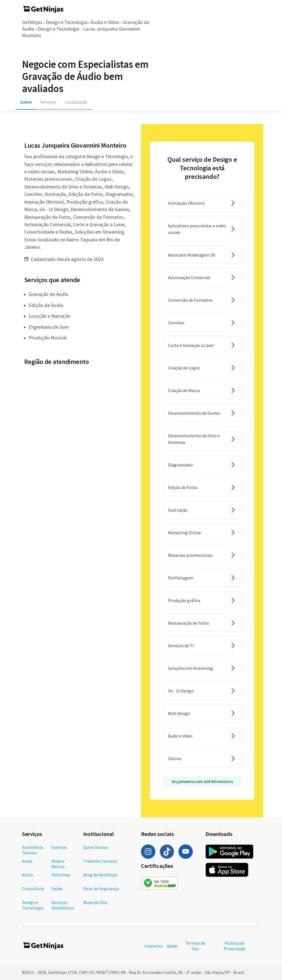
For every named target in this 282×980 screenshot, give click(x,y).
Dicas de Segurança (101, 889)
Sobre (26, 102)
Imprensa (153, 946)
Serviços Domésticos (63, 905)
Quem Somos (96, 847)
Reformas (61, 875)
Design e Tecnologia (67, 22)
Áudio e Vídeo (105, 22)
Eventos (59, 847)
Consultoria (33, 889)
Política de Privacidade (235, 946)
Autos (28, 875)
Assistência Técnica (33, 850)
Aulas (27, 861)
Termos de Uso (195, 946)
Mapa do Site (95, 902)
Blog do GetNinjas (100, 875)
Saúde (57, 889)
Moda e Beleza (58, 864)
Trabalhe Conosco (100, 861)
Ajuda (172, 946)
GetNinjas (32, 22)
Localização (76, 102)
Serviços (48, 102)
